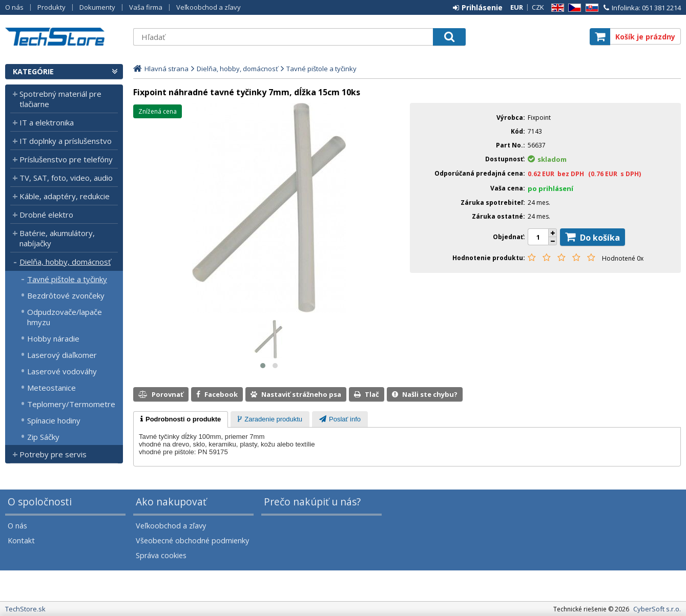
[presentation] (181, 419)
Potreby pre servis (53, 454)
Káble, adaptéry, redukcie (65, 196)
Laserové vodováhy (62, 371)
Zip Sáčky (43, 437)
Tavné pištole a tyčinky (67, 279)
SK (590, 8)
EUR (517, 7)
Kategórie (33, 71)
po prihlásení (550, 188)
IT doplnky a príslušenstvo (66, 141)
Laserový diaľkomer (62, 355)
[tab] (181, 419)
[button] (263, 366)
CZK (538, 7)
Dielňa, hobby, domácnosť (65, 262)
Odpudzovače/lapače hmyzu (65, 317)
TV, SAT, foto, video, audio (66, 178)
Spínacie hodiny (54, 420)
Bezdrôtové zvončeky (66, 295)
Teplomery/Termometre (71, 404)
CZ (573, 8)
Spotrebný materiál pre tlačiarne (60, 99)
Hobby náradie (53, 338)
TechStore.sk (64, 37)
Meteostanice (51, 388)
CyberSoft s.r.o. (657, 609)
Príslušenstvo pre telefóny (66, 159)
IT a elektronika (47, 122)
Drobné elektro (46, 215)
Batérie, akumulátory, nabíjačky (57, 238)
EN (556, 8)
